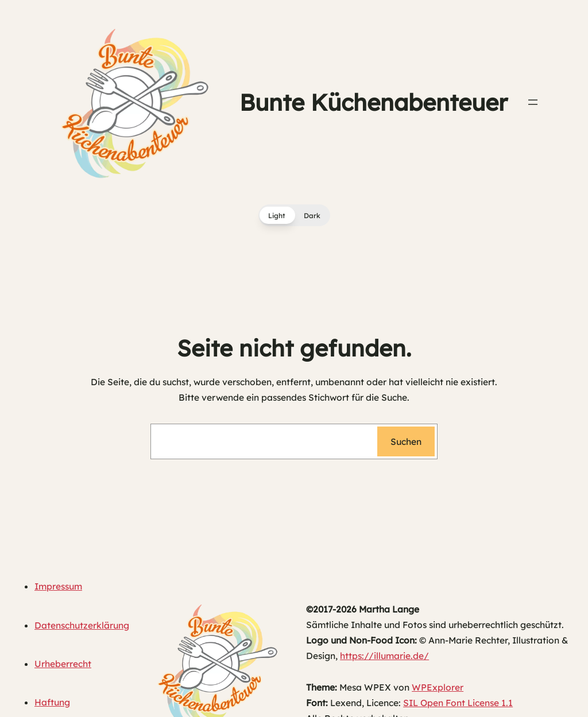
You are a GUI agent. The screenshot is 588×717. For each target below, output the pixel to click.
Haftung (52, 702)
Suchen (406, 441)
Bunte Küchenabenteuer (374, 102)
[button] (294, 215)
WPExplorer (438, 687)
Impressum (58, 586)
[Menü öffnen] (533, 102)
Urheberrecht (63, 664)
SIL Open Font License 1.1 (458, 703)
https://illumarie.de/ (384, 656)
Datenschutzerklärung (82, 625)
